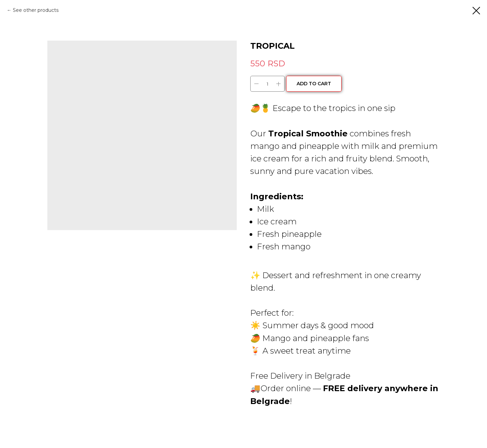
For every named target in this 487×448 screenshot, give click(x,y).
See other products (36, 10)
